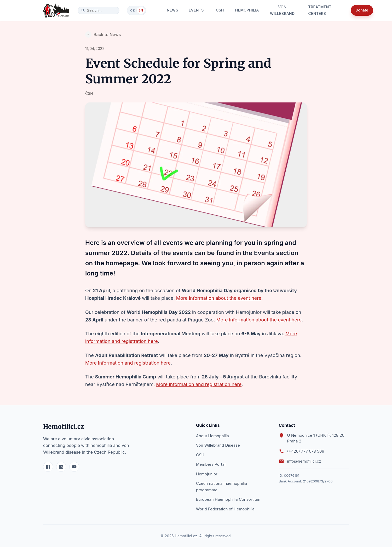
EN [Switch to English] (141, 10)
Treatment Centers (325, 10)
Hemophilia (247, 10)
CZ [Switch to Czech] (132, 10)
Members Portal (211, 464)
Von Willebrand (282, 10)
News (172, 10)
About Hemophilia (212, 436)
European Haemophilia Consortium (228, 499)
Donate (362, 10)
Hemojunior (207, 474)
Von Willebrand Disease (218, 445)
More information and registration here (128, 363)
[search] (101, 10)
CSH (220, 10)
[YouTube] (74, 467)
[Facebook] (48, 467)
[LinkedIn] (61, 467)
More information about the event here (219, 298)
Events (196, 10)
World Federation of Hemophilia (225, 509)
